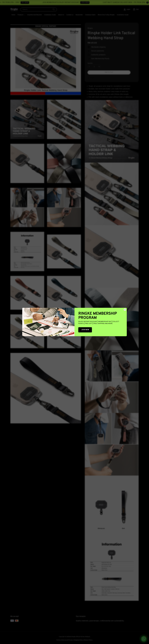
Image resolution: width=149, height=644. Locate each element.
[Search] (54, 9)
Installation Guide (50, 15)
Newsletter (79, 15)
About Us (61, 15)
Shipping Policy (79, 640)
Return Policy (88, 640)
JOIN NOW (96, 2)
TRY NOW (35, 2)
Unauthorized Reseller (35, 15)
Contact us (70, 15)
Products (21, 15)
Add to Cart (109, 72)
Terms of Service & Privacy (65, 640)
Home (13, 15)
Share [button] (91, 78)
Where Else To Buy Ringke (106, 15)
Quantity (90, 63)
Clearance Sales (90, 15)
